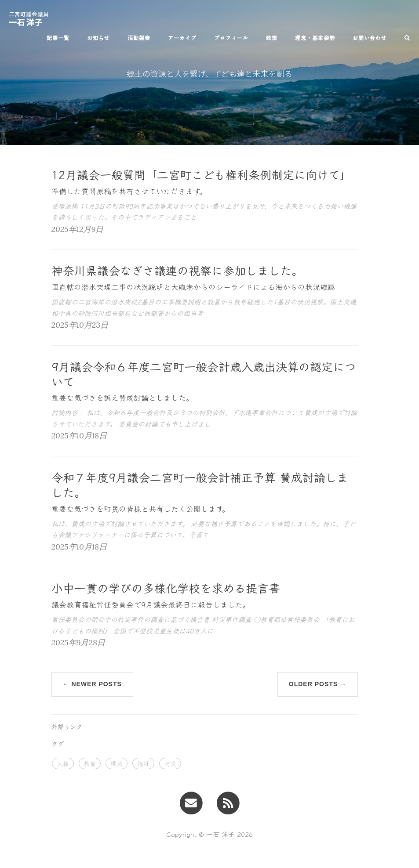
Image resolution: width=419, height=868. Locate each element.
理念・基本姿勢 (315, 38)
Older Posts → (318, 684)
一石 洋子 (29, 17)
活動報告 (139, 38)
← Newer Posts (92, 684)
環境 (117, 763)
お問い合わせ (370, 38)
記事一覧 (58, 38)
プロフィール (231, 38)
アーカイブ (182, 38)
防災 (170, 763)
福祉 (143, 763)
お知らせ (98, 38)
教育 (90, 763)
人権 (63, 763)
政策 (272, 38)
